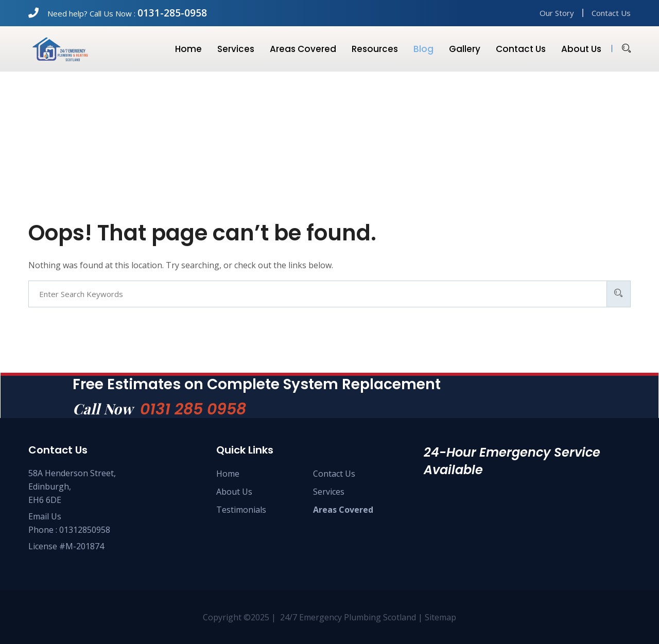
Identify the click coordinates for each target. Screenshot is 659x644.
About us (581, 49)
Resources (375, 49)
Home (188, 49)
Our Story (557, 13)
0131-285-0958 (172, 13)
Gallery (465, 49)
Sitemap (440, 617)
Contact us (521, 49)
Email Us (45, 516)
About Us (234, 492)
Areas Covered (303, 49)
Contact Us (611, 13)
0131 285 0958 (193, 409)
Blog (423, 49)
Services (236, 49)
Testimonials (241, 510)
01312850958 (85, 530)
